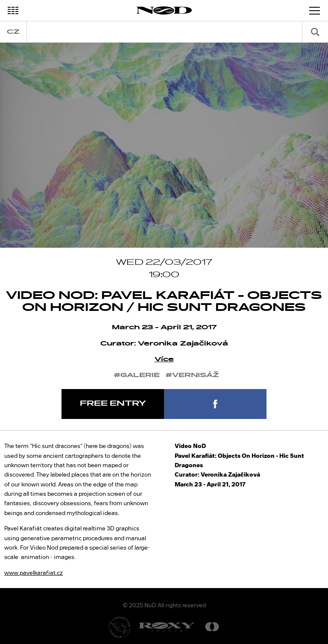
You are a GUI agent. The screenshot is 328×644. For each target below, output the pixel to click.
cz (13, 32)
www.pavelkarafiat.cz (34, 573)
